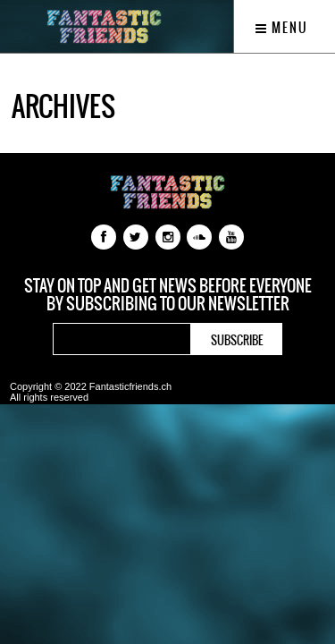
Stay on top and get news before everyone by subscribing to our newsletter (168, 295)
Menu (282, 28)
